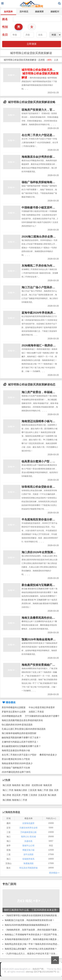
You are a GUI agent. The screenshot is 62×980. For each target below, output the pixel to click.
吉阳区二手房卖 (36, 712)
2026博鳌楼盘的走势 (12, 716)
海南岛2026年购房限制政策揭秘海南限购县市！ (28, 925)
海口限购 (7, 800)
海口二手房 (8, 790)
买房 (56, 790)
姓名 (5, 19)
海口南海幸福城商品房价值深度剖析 (19, 733)
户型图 (25, 795)
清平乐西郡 (28, 854)
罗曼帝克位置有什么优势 (14, 712)
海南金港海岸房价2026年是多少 (17, 763)
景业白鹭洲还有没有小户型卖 (16, 759)
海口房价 (26, 785)
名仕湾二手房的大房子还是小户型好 (19, 755)
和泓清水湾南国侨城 (28, 868)
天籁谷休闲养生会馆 (28, 828)
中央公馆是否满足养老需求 (42, 707)
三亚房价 (33, 795)
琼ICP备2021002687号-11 (47, 972)
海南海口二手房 (20, 800)
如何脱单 (8, 12)
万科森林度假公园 (28, 832)
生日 (5, 35)
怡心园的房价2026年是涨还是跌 (17, 725)
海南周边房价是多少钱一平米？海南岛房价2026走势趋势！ (33, 944)
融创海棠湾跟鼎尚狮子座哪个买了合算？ (21, 738)
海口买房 (7, 785)
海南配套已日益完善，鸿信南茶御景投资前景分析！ (30, 920)
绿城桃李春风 (28, 859)
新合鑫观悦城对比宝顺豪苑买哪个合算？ (21, 746)
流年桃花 (24, 12)
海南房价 (16, 785)
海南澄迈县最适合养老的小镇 (16, 750)
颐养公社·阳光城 (28, 837)
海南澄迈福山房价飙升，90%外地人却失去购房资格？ (31, 949)
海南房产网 (38, 969)
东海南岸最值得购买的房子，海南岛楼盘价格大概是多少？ (33, 939)
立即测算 (32, 44)
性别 (5, 27)
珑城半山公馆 (28, 846)
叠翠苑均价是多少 (48, 755)
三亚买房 (32, 790)
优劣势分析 (37, 785)
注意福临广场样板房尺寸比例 (16, 768)
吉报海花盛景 (28, 823)
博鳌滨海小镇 (28, 850)
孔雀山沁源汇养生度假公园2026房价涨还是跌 (24, 729)
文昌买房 (42, 795)
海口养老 (7, 795)
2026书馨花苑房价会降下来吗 (16, 772)
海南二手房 (43, 790)
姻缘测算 (39, 12)
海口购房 (52, 795)
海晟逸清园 (28, 863)
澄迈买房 (16, 795)
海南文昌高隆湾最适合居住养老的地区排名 (22, 720)
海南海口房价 (21, 790)
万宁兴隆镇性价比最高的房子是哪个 (42, 716)
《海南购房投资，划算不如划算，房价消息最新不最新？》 (33, 930)
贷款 (51, 790)
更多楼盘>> (54, 873)
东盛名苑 (28, 841)
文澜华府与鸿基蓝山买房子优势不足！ (20, 742)
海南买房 (48, 785)
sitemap (30, 972)
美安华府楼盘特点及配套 (14, 707)
